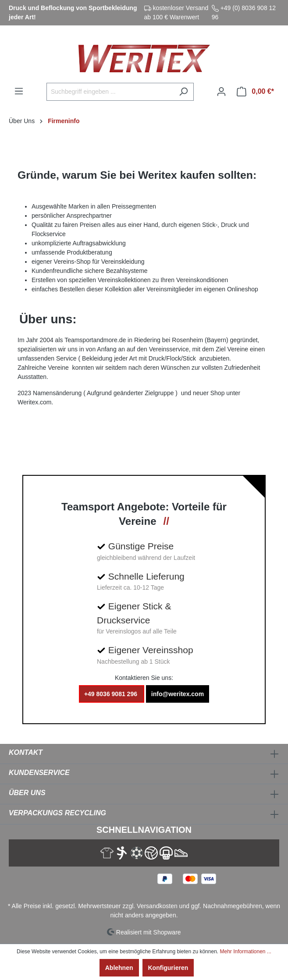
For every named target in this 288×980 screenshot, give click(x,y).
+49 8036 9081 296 (112, 694)
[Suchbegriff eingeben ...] (110, 92)
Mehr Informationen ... (245, 952)
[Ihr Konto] (221, 92)
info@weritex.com (178, 694)
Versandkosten (157, 906)
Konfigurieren (168, 968)
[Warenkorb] (255, 92)
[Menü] (19, 91)
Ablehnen (119, 968)
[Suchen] (183, 92)
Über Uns (27, 793)
